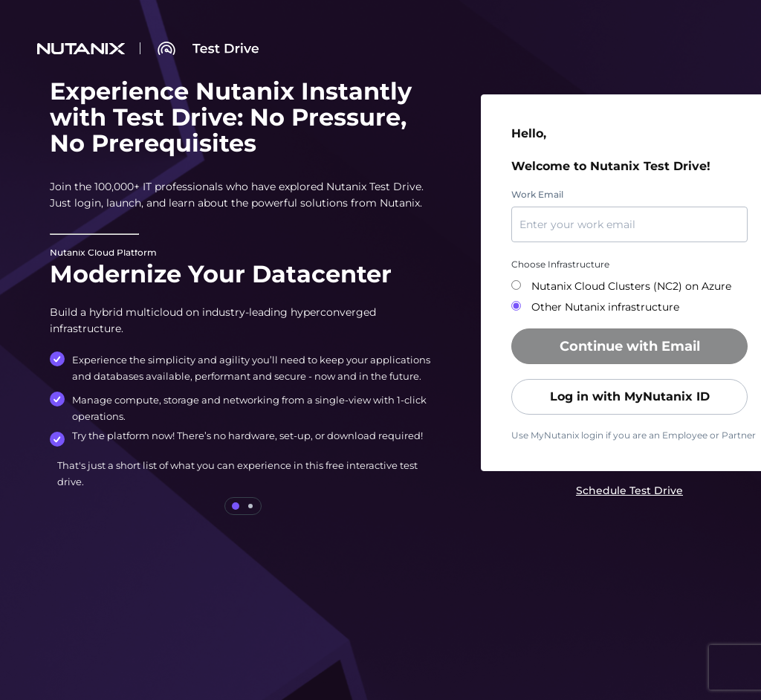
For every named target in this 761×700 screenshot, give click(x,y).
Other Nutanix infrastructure (604, 307)
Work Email (537, 195)
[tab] (236, 506)
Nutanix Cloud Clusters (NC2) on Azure (630, 286)
